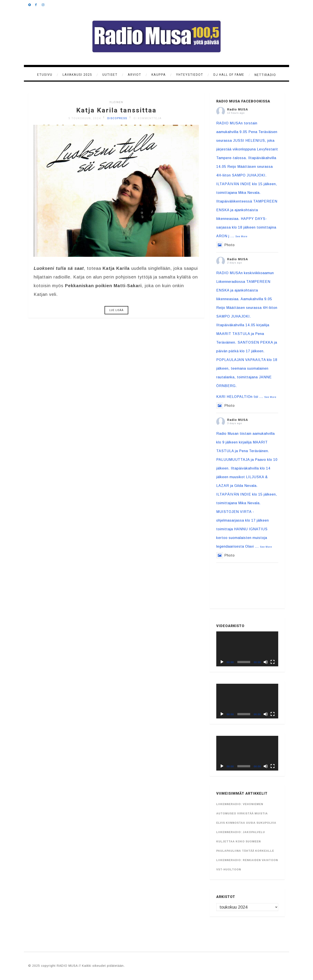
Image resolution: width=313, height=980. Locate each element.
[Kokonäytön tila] (273, 662)
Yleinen (116, 102)
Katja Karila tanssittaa (116, 110)
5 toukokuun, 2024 (85, 118)
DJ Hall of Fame (229, 75)
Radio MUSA (238, 109)
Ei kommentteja (148, 118)
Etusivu (45, 75)
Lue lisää (116, 310)
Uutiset (110, 75)
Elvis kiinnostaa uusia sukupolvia (246, 823)
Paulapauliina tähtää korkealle (245, 851)
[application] (247, 649)
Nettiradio (265, 75)
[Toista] (222, 662)
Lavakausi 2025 (77, 75)
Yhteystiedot (190, 75)
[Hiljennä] (266, 662)
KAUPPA (159, 75)
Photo (226, 245)
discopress (117, 118)
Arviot (135, 75)
